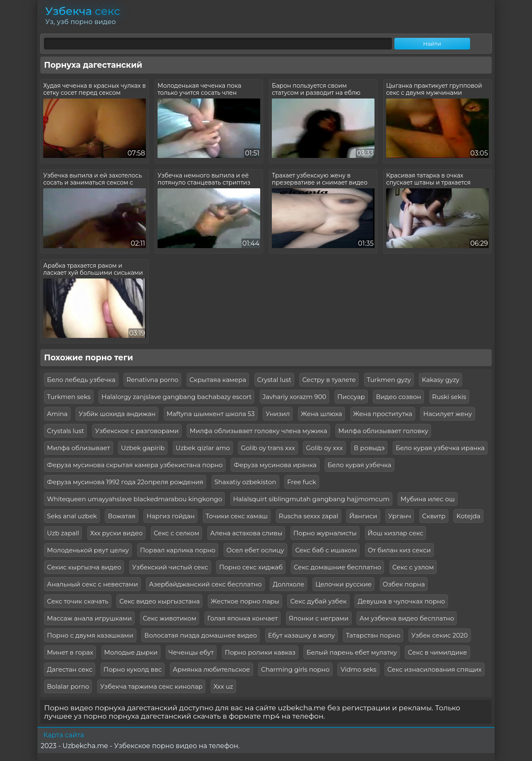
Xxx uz (223, 686)
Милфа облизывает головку (383, 431)
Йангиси (363, 516)
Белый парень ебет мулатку (352, 652)
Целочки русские (344, 584)
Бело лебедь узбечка (81, 380)
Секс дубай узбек (318, 601)
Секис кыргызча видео (84, 567)
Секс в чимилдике (437, 652)
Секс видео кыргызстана (159, 601)
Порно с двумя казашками (90, 635)
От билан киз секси (399, 550)
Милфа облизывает (79, 448)
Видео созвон (398, 397)
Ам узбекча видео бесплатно (407, 618)
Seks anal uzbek (72, 516)
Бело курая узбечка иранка (440, 448)
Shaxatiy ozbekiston (245, 482)
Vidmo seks (358, 669)
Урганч (400, 516)
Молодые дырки (131, 652)
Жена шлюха (321, 414)
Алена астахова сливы (246, 533)
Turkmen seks (69, 397)
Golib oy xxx (324, 448)
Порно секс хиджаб (251, 567)
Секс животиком (170, 618)
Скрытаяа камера (218, 380)
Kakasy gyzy (441, 380)
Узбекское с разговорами (137, 431)
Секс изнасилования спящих (435, 669)
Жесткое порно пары (245, 601)
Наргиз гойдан (170, 516)
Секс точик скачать (78, 601)
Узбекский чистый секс (170, 567)
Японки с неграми (319, 618)
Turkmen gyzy (389, 380)
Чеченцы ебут (191, 652)
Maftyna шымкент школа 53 (211, 414)
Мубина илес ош (428, 499)
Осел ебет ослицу (255, 550)
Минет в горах (70, 652)
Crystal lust (274, 380)
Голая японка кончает (243, 618)
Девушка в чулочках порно (401, 601)
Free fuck (302, 482)
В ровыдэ (369, 448)
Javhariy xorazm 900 (294, 397)
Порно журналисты (325, 533)
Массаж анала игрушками (89, 618)
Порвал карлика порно (178, 550)
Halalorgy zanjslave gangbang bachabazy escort (176, 397)
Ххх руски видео (117, 533)
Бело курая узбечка (360, 465)
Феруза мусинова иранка (275, 465)
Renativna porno (152, 380)
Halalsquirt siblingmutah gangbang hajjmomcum (311, 499)
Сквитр (434, 516)
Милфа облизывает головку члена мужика (258, 431)
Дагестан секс (70, 669)
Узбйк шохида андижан (117, 414)
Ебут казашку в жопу (302, 635)
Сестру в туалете (329, 380)
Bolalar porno (68, 686)
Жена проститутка (383, 414)
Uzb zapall (63, 533)
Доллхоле (288, 584)
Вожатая (121, 516)
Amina (57, 414)
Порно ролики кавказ (260, 652)
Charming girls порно (295, 669)
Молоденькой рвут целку (88, 550)
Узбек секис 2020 (440, 635)
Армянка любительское (212, 669)
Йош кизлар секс (396, 533)
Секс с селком (177, 533)
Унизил (278, 414)
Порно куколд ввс (133, 669)
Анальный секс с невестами (92, 584)
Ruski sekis (449, 397)
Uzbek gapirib (143, 448)
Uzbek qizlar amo (203, 448)
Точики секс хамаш (237, 516)
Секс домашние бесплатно (338, 567)
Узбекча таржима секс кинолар (151, 686)
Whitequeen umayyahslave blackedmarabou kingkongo (134, 499)
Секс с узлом (413, 567)
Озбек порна (404, 584)
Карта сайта (64, 735)
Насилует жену (447, 414)
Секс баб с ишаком (326, 550)
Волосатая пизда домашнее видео (201, 635)
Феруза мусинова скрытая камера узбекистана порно (135, 465)
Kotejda (468, 516)
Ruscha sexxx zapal (309, 516)
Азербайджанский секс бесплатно (205, 584)
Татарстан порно (373, 635)
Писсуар (351, 397)
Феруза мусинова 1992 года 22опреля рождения (125, 482)
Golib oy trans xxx (268, 448)
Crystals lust (65, 431)
